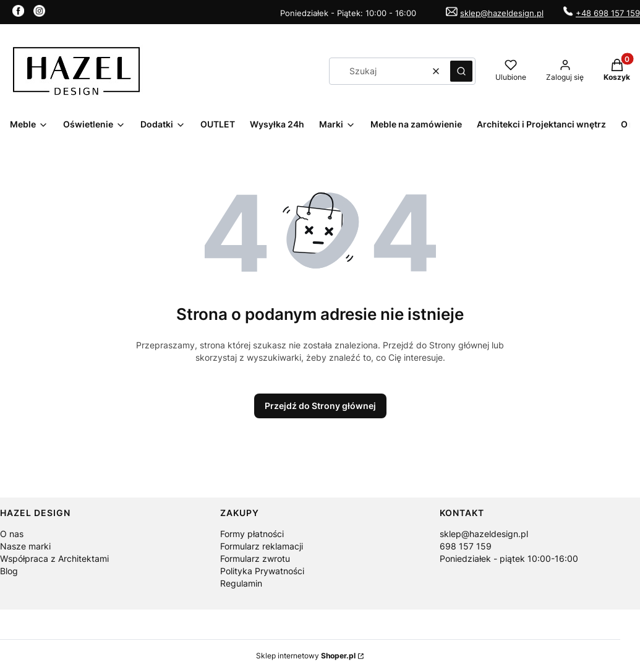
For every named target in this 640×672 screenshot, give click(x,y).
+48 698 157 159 (608, 13)
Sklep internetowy (306, 656)
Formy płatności (252, 534)
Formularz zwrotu (255, 558)
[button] (461, 71)
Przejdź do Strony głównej (320, 406)
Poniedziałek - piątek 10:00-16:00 (509, 558)
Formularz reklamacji (262, 546)
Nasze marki (25, 546)
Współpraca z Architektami (54, 558)
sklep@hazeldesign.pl (502, 13)
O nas (12, 534)
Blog (9, 571)
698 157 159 (466, 546)
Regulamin (241, 583)
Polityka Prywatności (262, 571)
